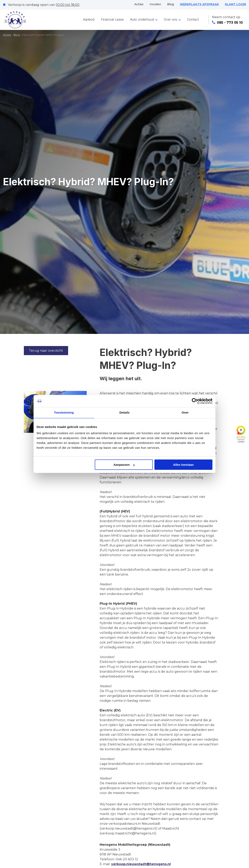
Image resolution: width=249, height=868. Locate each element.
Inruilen (155, 4)
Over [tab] (185, 412)
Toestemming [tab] (64, 412)
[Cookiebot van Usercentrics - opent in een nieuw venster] (195, 401)
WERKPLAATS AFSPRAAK (199, 4)
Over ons (170, 19)
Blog (170, 4)
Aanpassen (124, 465)
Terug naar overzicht (46, 351)
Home (7, 35)
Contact (193, 19)
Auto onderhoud (142, 19)
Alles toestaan (184, 465)
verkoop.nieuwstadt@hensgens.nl (141, 864)
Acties (139, 4)
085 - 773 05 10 (227, 23)
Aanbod (89, 19)
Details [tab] (124, 412)
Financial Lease (112, 19)
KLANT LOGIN (235, 4)
